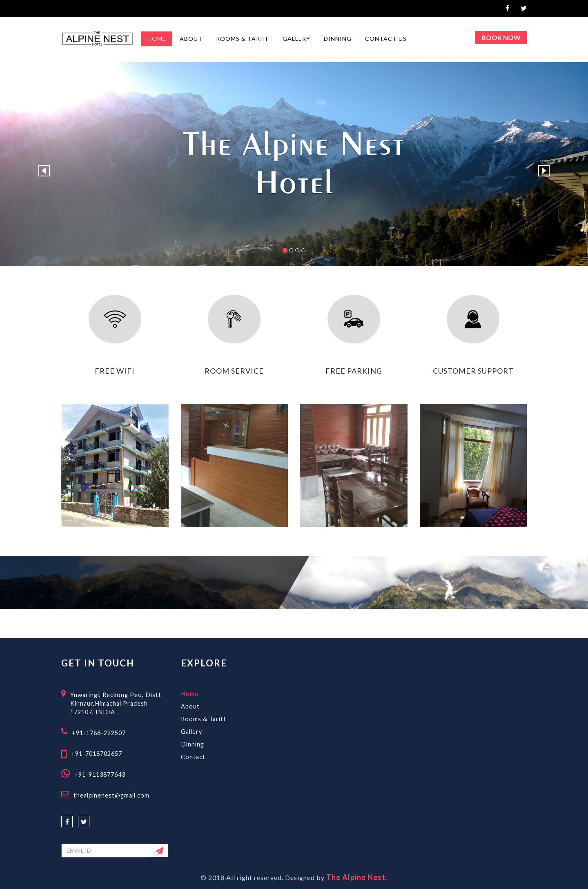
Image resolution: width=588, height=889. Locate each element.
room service (234, 371)
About (190, 706)
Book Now (501, 37)
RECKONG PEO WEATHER (413, 689)
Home (190, 694)
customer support (473, 371)
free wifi (115, 371)
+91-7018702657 (97, 754)
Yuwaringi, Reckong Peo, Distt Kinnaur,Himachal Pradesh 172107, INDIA (116, 703)
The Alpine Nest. (357, 877)
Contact (193, 757)
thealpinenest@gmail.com (111, 795)
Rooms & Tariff (204, 719)
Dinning (193, 744)
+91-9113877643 (100, 774)
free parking (354, 371)
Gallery (192, 732)
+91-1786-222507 (99, 733)
